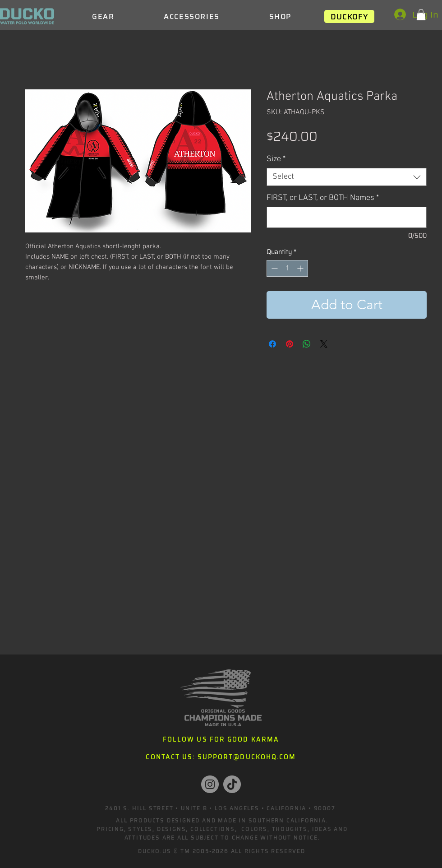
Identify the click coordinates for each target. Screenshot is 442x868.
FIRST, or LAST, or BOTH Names (323, 198)
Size (276, 159)
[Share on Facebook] (272, 344)
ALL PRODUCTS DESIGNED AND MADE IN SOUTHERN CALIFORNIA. (222, 820)
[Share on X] (324, 344)
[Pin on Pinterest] (290, 344)
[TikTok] (232, 784)
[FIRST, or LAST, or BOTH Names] (347, 217)
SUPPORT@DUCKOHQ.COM (247, 757)
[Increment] (301, 268)
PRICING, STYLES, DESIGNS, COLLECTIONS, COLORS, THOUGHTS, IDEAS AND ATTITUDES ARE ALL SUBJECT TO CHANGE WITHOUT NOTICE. (222, 833)
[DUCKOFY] (349, 16)
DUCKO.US (154, 851)
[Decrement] (274, 268)
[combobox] (347, 177)
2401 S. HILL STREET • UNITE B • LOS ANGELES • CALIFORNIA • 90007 (220, 808)
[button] (421, 15)
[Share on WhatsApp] (307, 344)
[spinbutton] (287, 268)
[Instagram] (210, 784)
